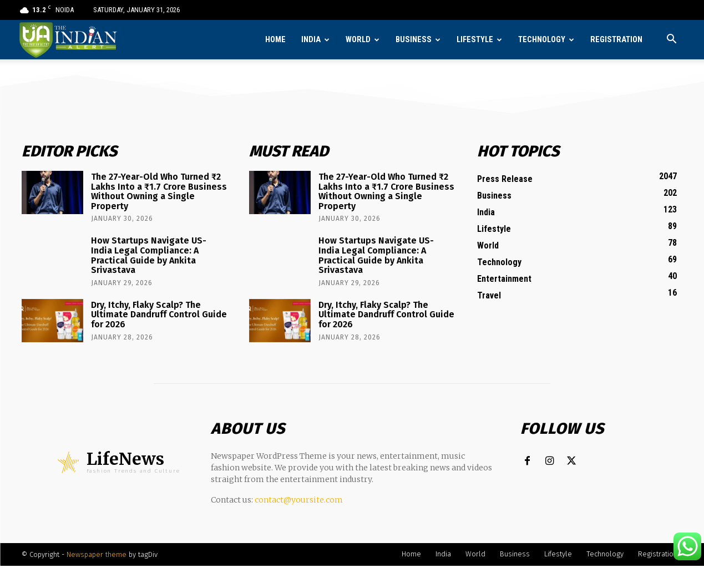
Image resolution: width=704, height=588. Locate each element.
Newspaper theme (97, 554)
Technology (542, 40)
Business (414, 40)
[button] (672, 40)
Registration (616, 40)
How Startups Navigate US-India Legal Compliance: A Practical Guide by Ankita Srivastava (149, 255)
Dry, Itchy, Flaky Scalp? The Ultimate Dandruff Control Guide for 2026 (159, 315)
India (311, 40)
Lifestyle (475, 40)
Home (275, 40)
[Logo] (69, 40)
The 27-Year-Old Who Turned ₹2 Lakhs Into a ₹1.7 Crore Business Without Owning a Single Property (159, 191)
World (358, 40)
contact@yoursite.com (299, 500)
